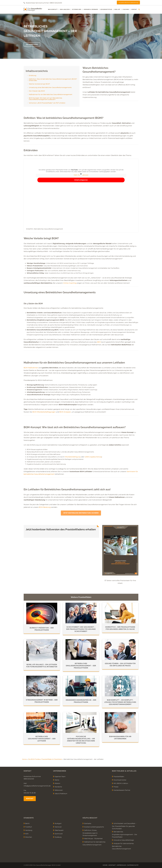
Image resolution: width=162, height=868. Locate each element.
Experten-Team (60, 776)
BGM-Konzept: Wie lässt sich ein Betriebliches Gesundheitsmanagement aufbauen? (45, 99)
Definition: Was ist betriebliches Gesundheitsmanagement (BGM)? (53, 79)
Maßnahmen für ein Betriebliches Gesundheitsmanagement (51, 94)
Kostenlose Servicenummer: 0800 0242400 (44, 3)
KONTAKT (112, 865)
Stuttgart (58, 823)
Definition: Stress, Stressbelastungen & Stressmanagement (90, 833)
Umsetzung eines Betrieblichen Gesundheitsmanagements (50, 87)
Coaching (126, 9)
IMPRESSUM (121, 865)
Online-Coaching (70, 283)
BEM (99, 342)
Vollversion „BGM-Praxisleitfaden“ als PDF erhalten (47, 103)
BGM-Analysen (65, 9)
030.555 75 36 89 (30, 793)
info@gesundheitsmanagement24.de (37, 786)
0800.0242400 (29, 779)
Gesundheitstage (106, 9)
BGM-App (117, 9)
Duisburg (58, 837)
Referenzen (59, 790)
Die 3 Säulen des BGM (37, 91)
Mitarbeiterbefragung (73, 457)
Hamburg (29, 830)
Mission (57, 783)
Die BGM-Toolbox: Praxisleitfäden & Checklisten (45, 759)
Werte (57, 780)
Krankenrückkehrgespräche (94, 827)
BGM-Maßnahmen (31, 368)
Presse (116, 787)
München (29, 837)
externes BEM (77, 9)
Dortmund (59, 834)
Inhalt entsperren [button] (81, 180)
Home (24, 759)
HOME (105, 865)
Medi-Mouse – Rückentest (93, 839)
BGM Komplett (53, 9)
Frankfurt (29, 827)
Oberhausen (59, 830)
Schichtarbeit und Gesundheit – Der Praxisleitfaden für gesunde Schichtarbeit (124, 826)
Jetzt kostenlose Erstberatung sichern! (81, 513)
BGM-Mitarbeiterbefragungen (44, 412)
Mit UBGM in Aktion (121, 783)
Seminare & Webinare (91, 9)
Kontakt (134, 9)
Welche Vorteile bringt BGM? (39, 84)
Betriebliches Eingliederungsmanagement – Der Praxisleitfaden (125, 834)
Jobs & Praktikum (61, 793)
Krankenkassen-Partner (122, 790)
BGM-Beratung (45, 507)
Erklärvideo (33, 80)
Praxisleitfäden (119, 776)
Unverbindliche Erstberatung (128, 2)
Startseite (88, 823)
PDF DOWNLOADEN (32, 44)
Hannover (58, 827)
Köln (27, 834)
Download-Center (120, 780)
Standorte (58, 787)
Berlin (27, 823)
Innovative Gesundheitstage (124, 840)
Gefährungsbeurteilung (93, 457)
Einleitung (33, 75)
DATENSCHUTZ (133, 865)
